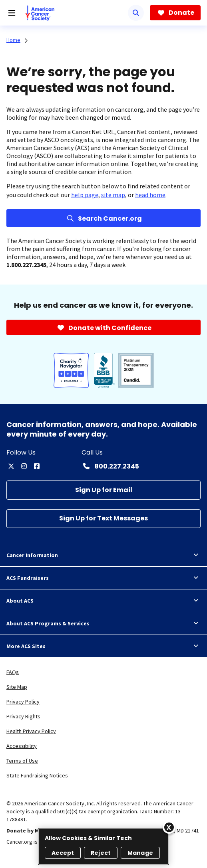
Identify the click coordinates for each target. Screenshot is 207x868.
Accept (63, 853)
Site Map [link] (17, 687)
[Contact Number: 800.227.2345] (110, 466)
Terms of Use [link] (22, 761)
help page (85, 195)
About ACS (103, 601)
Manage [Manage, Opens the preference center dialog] (140, 853)
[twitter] (11, 466)
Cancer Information (103, 555)
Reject (101, 853)
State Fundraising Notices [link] (37, 775)
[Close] (169, 827)
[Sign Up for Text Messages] (103, 519)
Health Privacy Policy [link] (31, 731)
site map (113, 195)
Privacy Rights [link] (23, 716)
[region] (103, 847)
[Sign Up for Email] (103, 490)
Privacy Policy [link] (23, 702)
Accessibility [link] (22, 746)
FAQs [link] (13, 672)
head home (150, 195)
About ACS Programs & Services (103, 623)
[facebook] (37, 466)
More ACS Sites (103, 646)
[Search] (136, 13)
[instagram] (24, 466)
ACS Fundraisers (103, 578)
